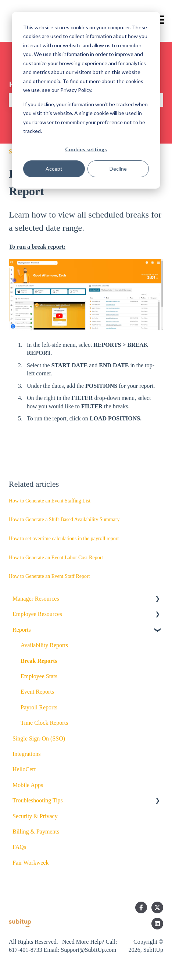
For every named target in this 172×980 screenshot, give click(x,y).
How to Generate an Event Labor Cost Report (56, 558)
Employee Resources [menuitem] (37, 614)
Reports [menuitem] (22, 630)
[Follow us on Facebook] (141, 907)
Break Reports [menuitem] (39, 661)
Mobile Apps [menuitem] (28, 785)
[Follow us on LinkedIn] (157, 924)
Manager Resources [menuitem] (36, 599)
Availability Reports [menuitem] (44, 645)
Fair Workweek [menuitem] (31, 863)
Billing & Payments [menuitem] (36, 831)
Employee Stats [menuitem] (39, 676)
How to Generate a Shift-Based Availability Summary (64, 519)
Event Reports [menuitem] (37, 692)
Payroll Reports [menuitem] (39, 707)
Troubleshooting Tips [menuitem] (38, 800)
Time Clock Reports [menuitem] (44, 723)
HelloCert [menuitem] (24, 769)
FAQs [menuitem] (19, 847)
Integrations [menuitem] (26, 754)
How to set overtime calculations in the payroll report (64, 539)
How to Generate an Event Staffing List (50, 501)
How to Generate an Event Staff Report (49, 576)
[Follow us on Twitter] (157, 907)
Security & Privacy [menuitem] (35, 816)
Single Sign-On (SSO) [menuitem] (39, 738)
